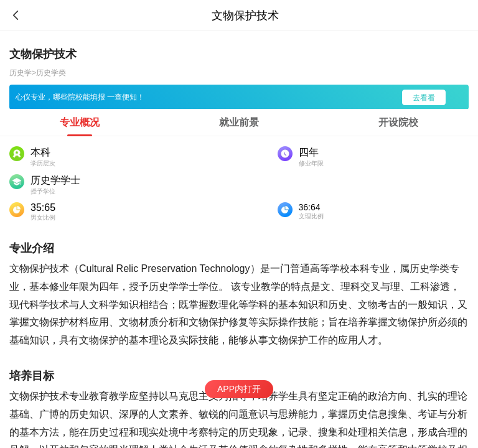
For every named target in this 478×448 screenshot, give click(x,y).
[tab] (80, 123)
